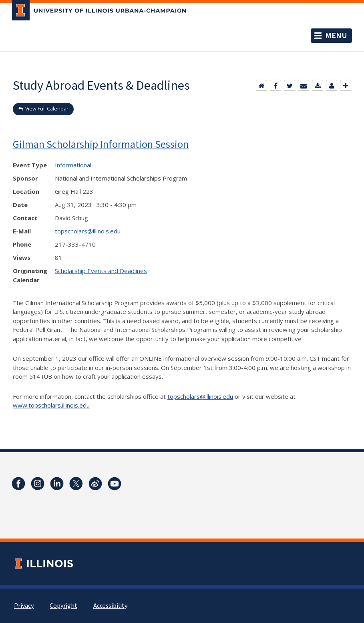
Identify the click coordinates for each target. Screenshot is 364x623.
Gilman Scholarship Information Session (101, 144)
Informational (73, 165)
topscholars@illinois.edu (88, 231)
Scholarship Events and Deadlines (101, 271)
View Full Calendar (47, 109)
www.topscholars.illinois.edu (51, 405)
